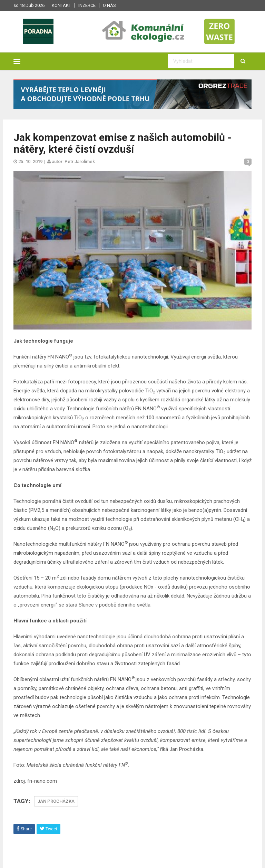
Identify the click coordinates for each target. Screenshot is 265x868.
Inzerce (87, 5)
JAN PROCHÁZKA (56, 801)
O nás (109, 5)
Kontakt (61, 5)
